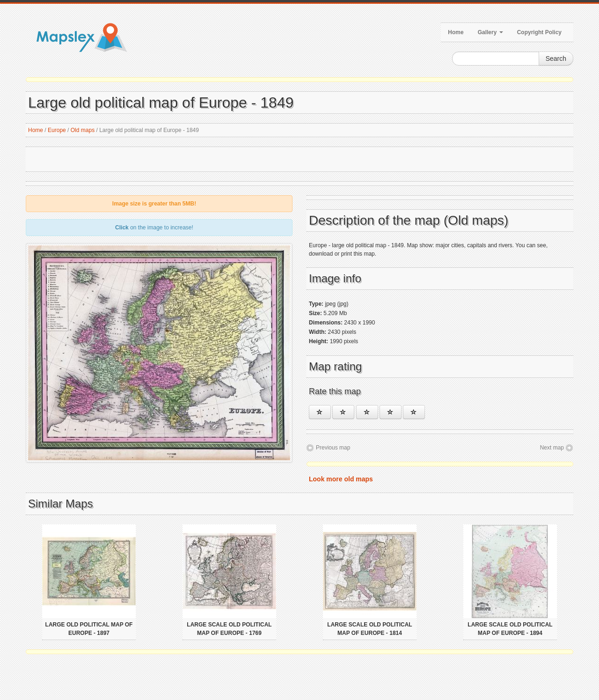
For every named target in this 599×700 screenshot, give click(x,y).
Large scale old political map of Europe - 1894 (510, 629)
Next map (552, 448)
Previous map (333, 448)
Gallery (490, 32)
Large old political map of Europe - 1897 (89, 629)
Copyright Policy (539, 32)
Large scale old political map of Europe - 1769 (229, 629)
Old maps (83, 130)
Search (556, 59)
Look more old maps (341, 479)
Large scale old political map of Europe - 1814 (369, 629)
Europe (57, 130)
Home (456, 32)
